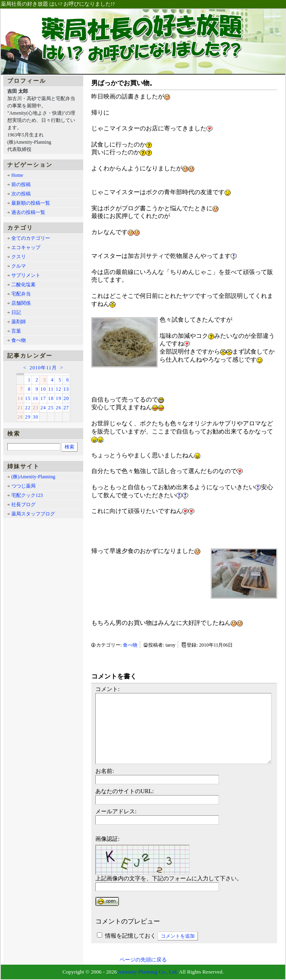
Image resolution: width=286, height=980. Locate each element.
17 (43, 398)
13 (66, 389)
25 (51, 408)
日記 (16, 312)
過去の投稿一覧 (28, 212)
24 (43, 408)
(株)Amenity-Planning (33, 477)
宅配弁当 (21, 294)
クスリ (19, 257)
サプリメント (26, 275)
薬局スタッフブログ (33, 514)
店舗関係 (21, 303)
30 (36, 417)
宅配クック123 (27, 495)
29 (28, 417)
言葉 (16, 331)
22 (28, 408)
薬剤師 (19, 322)
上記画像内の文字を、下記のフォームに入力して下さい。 (169, 878)
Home (17, 175)
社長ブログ (23, 505)
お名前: (105, 771)
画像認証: (107, 839)
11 (51, 389)
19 (59, 398)
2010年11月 (43, 368)
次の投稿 (21, 194)
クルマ (19, 266)
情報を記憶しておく (130, 936)
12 (59, 389)
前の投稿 (21, 184)
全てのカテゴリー (31, 238)
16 (36, 398)
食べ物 (130, 645)
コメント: (107, 689)
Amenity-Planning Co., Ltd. (148, 972)
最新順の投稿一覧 (31, 203)
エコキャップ (26, 247)
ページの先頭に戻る (143, 960)
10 (43, 389)
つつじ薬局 (23, 486)
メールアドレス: (116, 811)
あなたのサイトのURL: (125, 791)
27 (66, 408)
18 (51, 398)
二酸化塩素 (23, 285)
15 (28, 398)
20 (66, 398)
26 (59, 408)
